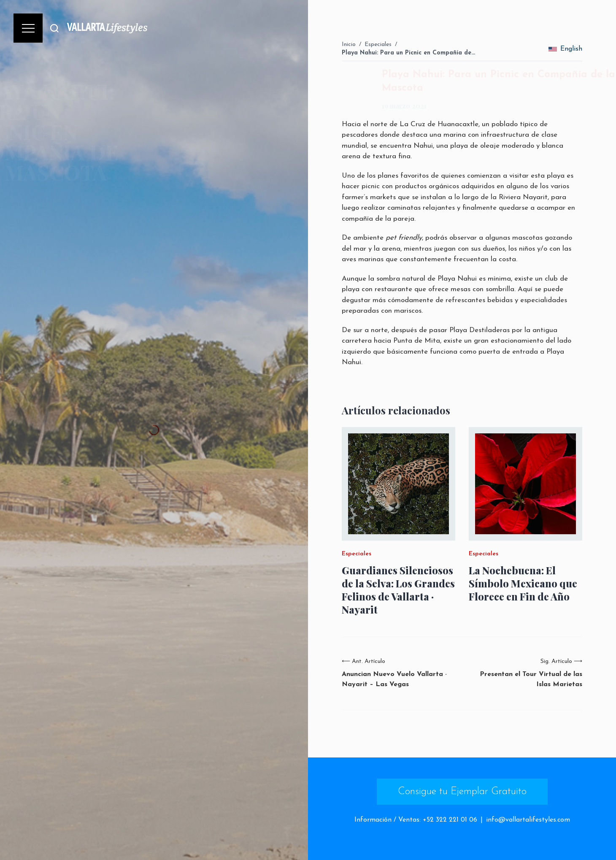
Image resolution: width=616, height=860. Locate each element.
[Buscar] (54, 28)
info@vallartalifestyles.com (528, 820)
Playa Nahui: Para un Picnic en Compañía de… (408, 53)
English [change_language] (565, 49)
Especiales (378, 45)
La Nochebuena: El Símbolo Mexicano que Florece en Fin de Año (523, 583)
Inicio (349, 45)
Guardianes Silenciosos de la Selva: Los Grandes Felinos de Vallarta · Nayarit (398, 590)
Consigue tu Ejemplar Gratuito (462, 792)
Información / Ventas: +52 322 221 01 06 (416, 820)
